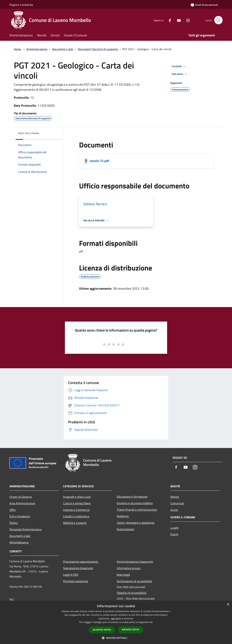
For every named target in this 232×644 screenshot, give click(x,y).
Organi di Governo (21, 497)
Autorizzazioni (126, 529)
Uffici (13, 510)
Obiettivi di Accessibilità (131, 593)
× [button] (228, 605)
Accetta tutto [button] (102, 630)
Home (17, 49)
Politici (14, 523)
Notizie (175, 497)
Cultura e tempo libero (77, 503)
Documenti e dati (63, 49)
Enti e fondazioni (20, 516)
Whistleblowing (19, 542)
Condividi (179, 66)
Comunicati (177, 503)
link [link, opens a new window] (151, 622)
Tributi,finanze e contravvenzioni (137, 510)
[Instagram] (186, 20)
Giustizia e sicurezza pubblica (135, 503)
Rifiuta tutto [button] (131, 630)
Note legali (123, 575)
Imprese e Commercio (76, 510)
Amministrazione (37, 49)
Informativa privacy (129, 568)
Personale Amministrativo (25, 529)
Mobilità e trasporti (75, 523)
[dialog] (116, 622)
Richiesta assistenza (76, 581)
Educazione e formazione (132, 497)
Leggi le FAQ (71, 575)
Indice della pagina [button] (29, 133)
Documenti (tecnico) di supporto (98, 49)
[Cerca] (218, 20)
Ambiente (123, 516)
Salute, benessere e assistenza (136, 523)
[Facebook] (168, 20)
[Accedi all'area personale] (204, 5)
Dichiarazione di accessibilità (134, 581)
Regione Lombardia (21, 5)
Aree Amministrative (22, 503)
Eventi (174, 534)
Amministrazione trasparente (135, 562)
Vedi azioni (180, 74)
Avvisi (174, 510)
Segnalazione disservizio (78, 568)
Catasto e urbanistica (76, 516)
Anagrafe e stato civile (77, 497)
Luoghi (175, 528)
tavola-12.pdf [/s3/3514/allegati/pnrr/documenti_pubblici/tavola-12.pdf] (99, 161)
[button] (116, 638)
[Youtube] (177, 20)
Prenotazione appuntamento (81, 562)
